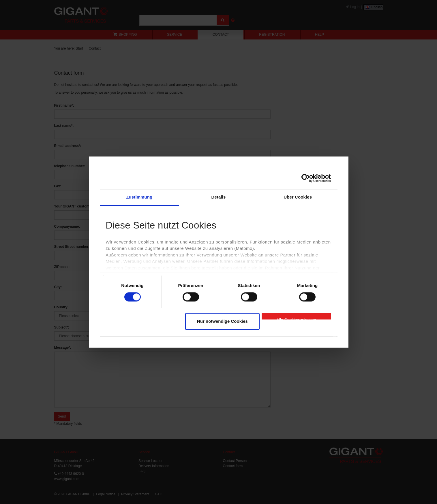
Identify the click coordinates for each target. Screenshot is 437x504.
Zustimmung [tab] (139, 197)
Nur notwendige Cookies (222, 321)
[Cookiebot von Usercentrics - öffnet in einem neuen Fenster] (306, 178)
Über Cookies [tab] (298, 197)
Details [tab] (219, 197)
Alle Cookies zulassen (296, 319)
